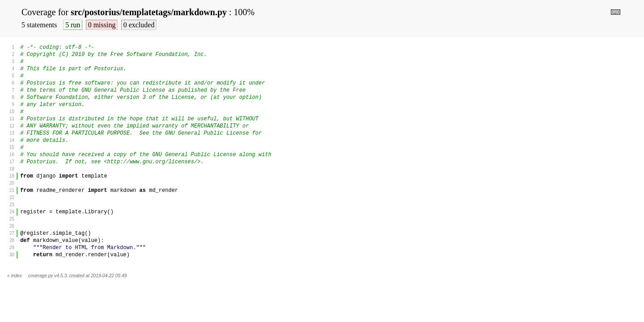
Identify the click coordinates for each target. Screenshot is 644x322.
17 (12, 162)
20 (12, 183)
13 (12, 133)
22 (12, 197)
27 (12, 233)
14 (12, 140)
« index (15, 276)
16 (12, 155)
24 (12, 212)
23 (12, 205)
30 (12, 255)
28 (12, 240)
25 (12, 219)
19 (12, 176)
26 (12, 226)
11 (12, 119)
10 (12, 112)
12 (12, 126)
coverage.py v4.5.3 (47, 276)
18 (12, 169)
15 (12, 147)
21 (12, 190)
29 (12, 248)
